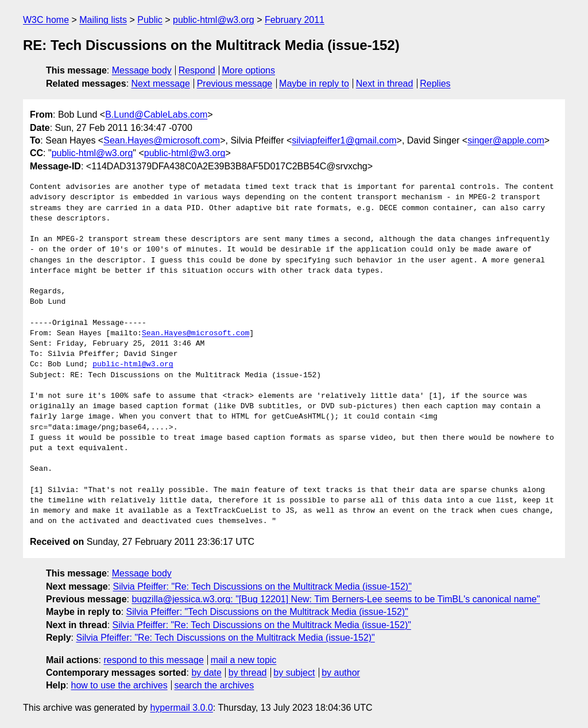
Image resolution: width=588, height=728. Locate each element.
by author (341, 673)
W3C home (46, 20)
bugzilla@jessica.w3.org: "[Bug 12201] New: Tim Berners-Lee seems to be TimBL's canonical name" (336, 599)
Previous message (235, 84)
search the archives (214, 685)
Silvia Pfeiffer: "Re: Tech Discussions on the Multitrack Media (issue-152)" (262, 586)
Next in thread (385, 84)
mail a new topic (244, 660)
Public (150, 20)
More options (249, 70)
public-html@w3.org (214, 20)
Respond (197, 70)
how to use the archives (119, 685)
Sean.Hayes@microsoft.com (162, 140)
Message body (142, 70)
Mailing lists (103, 20)
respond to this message (153, 660)
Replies (435, 84)
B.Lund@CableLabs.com (156, 115)
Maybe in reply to (314, 84)
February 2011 (295, 20)
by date (206, 673)
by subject (294, 673)
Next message (161, 84)
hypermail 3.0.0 (181, 708)
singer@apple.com (506, 140)
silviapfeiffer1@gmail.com (344, 140)
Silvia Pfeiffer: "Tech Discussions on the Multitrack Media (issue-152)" (267, 612)
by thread (248, 673)
